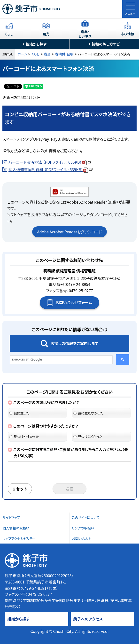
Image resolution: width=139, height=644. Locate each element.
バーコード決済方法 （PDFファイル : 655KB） (50, 162)
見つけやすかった (24, 437)
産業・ (85, 34)
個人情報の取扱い (16, 528)
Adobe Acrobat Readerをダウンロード (69, 232)
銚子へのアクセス (88, 619)
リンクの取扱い (83, 528)
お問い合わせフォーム (74, 302)
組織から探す (36, 44)
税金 (47, 54)
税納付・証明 (64, 54)
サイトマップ (11, 517)
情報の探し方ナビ (106, 44)
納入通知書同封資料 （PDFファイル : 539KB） (50, 169)
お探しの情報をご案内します (74, 343)
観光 (46, 34)
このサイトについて (86, 517)
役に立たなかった (89, 413)
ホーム (22, 54)
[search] (61, 360)
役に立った (19, 413)
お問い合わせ (82, 538)
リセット (20, 489)
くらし (9, 34)
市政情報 (127, 34)
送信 (69, 489)
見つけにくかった (88, 437)
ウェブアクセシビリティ (19, 538)
